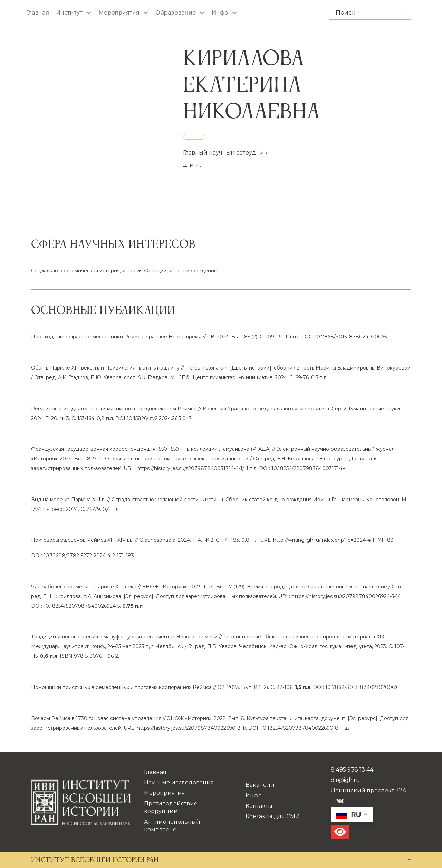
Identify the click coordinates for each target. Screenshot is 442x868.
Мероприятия (119, 13)
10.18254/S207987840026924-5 (82, 606)
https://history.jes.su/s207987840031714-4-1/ (190, 468)
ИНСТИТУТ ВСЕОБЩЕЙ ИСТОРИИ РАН (95, 860)
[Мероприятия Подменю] (146, 13)
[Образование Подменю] (202, 13)
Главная (37, 13)
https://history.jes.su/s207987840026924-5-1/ (345, 596)
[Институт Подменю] (89, 13)
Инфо (220, 13)
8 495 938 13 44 (352, 770)
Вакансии (260, 785)
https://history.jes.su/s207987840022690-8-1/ (191, 728)
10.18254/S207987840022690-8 (300, 728)
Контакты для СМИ (273, 816)
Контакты (259, 806)
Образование (176, 13)
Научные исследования (179, 782)
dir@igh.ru (345, 780)
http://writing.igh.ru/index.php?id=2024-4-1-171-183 (333, 540)
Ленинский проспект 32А (369, 790)
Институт (69, 13)
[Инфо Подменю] (234, 13)
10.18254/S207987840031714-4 (309, 468)
